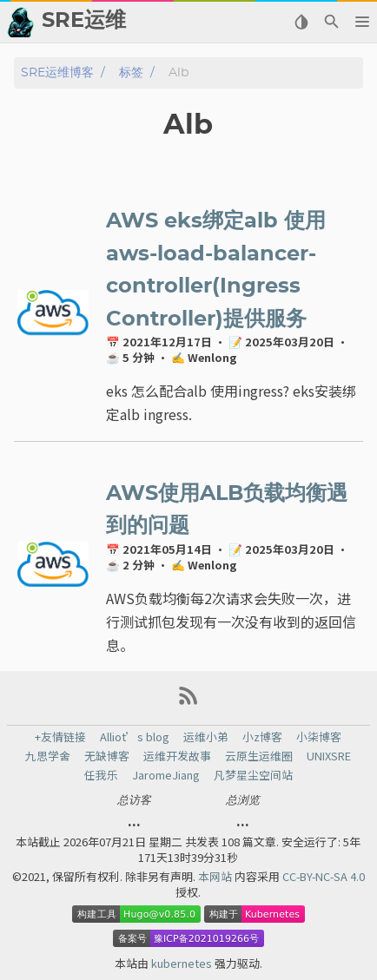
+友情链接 (60, 737)
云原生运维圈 (259, 756)
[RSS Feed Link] (188, 702)
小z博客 (262, 737)
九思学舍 (48, 756)
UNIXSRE (329, 756)
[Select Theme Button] (301, 22)
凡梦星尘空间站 (253, 775)
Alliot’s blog (135, 737)
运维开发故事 (177, 756)
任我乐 (101, 775)
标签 (131, 72)
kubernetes (183, 963)
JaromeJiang (166, 775)
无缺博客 (107, 756)
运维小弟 (206, 737)
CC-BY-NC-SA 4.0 (324, 876)
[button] (362, 22)
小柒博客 (319, 737)
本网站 (216, 876)
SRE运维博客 (57, 72)
